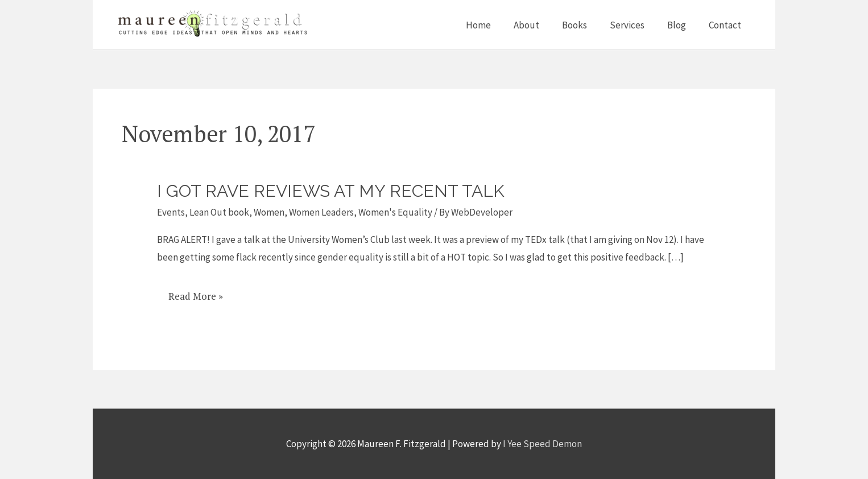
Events (171, 212)
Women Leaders (321, 212)
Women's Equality (395, 212)
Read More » (195, 296)
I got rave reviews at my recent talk (331, 191)
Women (269, 212)
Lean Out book (219, 212)
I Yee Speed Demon (542, 444)
